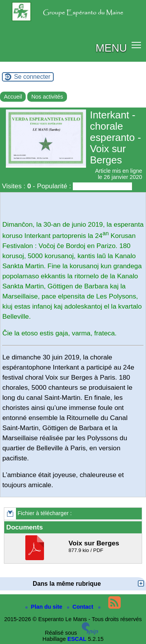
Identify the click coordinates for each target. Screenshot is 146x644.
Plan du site (45, 607)
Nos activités (47, 97)
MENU (111, 48)
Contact (81, 607)
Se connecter (32, 77)
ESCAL (77, 639)
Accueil (13, 97)
